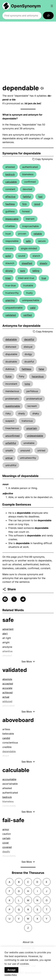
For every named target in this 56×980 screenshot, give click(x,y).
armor (6, 829)
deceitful (29, 339)
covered (7, 847)
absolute (7, 679)
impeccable (12, 219)
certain (6, 838)
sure (23, 271)
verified (28, 315)
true (44, 278)
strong (9, 271)
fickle (8, 376)
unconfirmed (12, 436)
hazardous (38, 376)
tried (8, 278)
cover (6, 843)
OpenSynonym (26, 6)
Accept (11, 973)
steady (44, 263)
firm (24, 204)
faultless (10, 204)
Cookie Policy (11, 978)
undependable (35, 436)
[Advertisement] (28, 53)
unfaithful (11, 443)
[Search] (48, 15)
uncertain (32, 428)
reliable (38, 234)
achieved (7, 692)
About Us (28, 942)
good (37, 204)
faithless (27, 369)
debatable (11, 339)
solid (8, 256)
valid (33, 308)
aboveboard (18, 720)
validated (11, 315)
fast (40, 197)
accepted (8, 684)
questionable (13, 406)
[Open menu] (52, 6)
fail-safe (13, 820)
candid (6, 738)
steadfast (27, 263)
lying (27, 384)
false (41, 369)
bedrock (10, 174)
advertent (8, 629)
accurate (7, 688)
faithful (27, 197)
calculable (11, 182)
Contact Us (28, 948)
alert (5, 634)
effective (10, 197)
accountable (9, 779)
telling (36, 271)
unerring (10, 300)
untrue (9, 458)
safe (28, 241)
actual (6, 697)
